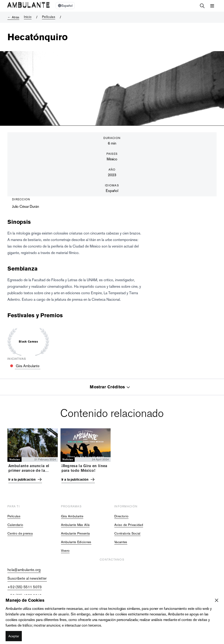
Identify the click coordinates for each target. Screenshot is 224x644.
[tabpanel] (112, 457)
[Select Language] (65, 6)
